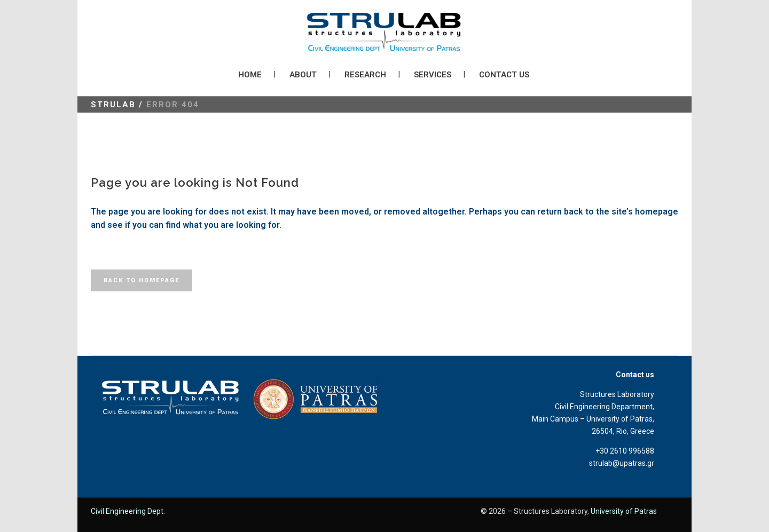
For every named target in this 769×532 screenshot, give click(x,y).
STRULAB (113, 105)
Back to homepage (142, 280)
